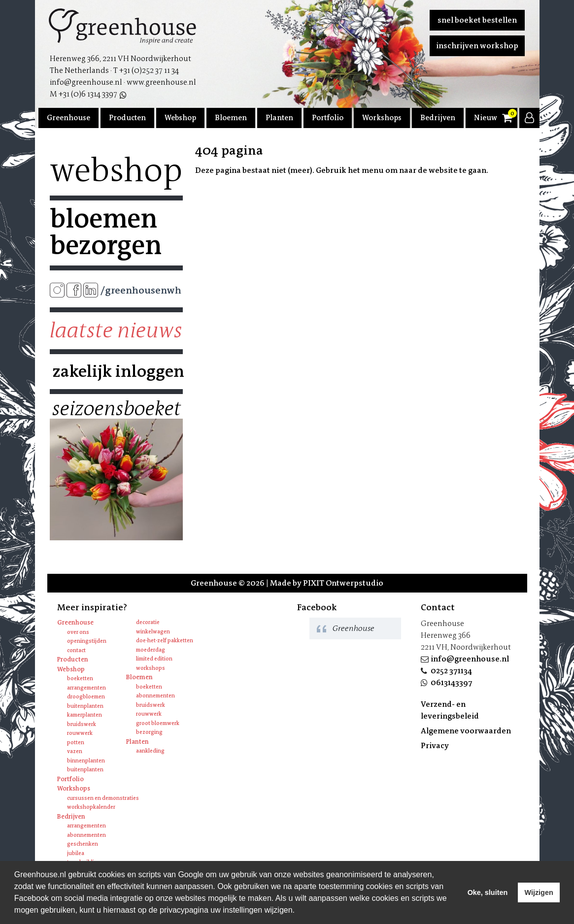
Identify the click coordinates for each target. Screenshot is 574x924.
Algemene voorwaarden (466, 731)
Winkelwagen (153, 632)
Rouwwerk (80, 733)
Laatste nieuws (116, 330)
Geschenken (83, 844)
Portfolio (328, 118)
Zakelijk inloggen (116, 371)
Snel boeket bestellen (477, 20)
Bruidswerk (82, 724)
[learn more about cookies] (298, 911)
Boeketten (80, 678)
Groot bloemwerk (158, 723)
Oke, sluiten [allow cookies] (488, 892)
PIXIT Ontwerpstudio (343, 583)
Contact (76, 650)
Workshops (382, 118)
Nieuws (487, 118)
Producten (127, 118)
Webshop (180, 118)
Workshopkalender (91, 807)
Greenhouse (68, 118)
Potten (76, 742)
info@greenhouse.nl (470, 659)
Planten (279, 118)
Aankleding (150, 751)
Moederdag (151, 650)
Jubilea (76, 853)
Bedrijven (438, 118)
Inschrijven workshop (477, 46)
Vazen (75, 751)
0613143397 (452, 682)
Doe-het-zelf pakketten (165, 641)
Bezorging (149, 732)
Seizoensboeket (116, 409)
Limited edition (154, 659)
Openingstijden (87, 641)
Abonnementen (155, 696)
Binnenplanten (86, 761)
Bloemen (231, 118)
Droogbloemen (86, 697)
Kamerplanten (84, 715)
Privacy (435, 745)
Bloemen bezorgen (106, 232)
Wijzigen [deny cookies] (539, 892)
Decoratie (148, 622)
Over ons (78, 632)
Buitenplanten (85, 706)
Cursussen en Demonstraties (103, 798)
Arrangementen (86, 688)
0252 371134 (451, 671)
